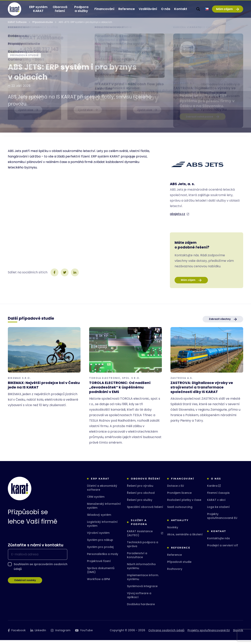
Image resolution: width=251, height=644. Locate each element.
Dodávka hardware (141, 608)
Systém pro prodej (100, 551)
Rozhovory (175, 573)
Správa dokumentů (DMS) (101, 574)
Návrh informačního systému (141, 570)
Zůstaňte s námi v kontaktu (36, 549)
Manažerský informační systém (104, 510)
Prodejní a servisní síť (222, 549)
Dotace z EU (176, 490)
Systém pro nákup (100, 544)
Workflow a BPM (98, 583)
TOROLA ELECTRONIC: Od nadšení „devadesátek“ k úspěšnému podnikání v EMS (120, 391)
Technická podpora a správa (143, 548)
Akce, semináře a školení (185, 538)
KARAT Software (17, 26)
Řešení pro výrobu (140, 490)
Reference (174, 559)
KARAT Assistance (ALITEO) (145, 537)
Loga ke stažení (218, 511)
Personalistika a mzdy (103, 558)
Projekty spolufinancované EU (222, 520)
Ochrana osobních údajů (166, 634)
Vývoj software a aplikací (139, 599)
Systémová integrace (142, 590)
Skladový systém (99, 519)
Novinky (173, 531)
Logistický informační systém (102, 528)
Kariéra (214, 490)
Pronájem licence (179, 497)
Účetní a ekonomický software (102, 492)
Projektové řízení (99, 565)
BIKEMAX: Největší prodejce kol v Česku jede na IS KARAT (44, 389)
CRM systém (96, 501)
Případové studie (43, 26)
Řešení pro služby (140, 504)
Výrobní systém (98, 537)
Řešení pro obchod (141, 497)
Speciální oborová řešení (145, 511)
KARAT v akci (216, 504)
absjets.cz (178, 218)
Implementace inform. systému (143, 581)
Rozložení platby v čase (184, 504)
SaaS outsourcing (180, 511)
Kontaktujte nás (218, 542)
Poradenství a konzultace (137, 559)
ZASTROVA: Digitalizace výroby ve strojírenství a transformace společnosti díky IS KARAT (202, 391)
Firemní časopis (218, 497)
